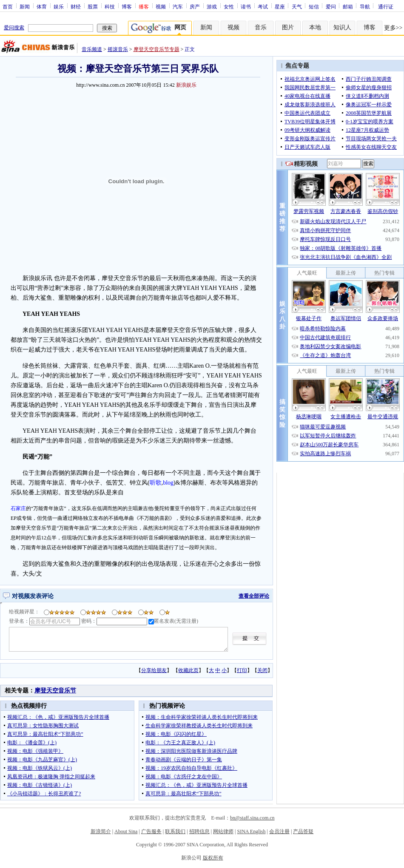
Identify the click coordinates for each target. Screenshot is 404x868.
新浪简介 (101, 831)
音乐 (261, 27)
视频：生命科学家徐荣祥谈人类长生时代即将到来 (202, 717)
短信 (314, 6)
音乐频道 (92, 49)
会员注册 (279, 831)
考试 (263, 6)
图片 (288, 27)
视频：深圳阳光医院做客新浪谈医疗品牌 (191, 751)
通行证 (386, 6)
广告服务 (151, 831)
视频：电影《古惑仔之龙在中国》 (184, 777)
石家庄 (18, 508)
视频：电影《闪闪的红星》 (176, 734)
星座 (280, 6)
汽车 (178, 6)
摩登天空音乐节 (55, 691)
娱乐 (59, 6)
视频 (161, 6)
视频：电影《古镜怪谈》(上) (40, 785)
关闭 (262, 670)
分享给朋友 (154, 670)
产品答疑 (303, 831)
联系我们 (175, 831)
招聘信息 (199, 831)
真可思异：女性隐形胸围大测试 (43, 726)
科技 (110, 6)
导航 (365, 6)
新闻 (25, 6)
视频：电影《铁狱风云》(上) (40, 768)
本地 (315, 27)
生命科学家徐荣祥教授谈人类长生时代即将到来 (199, 726)
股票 (93, 6)
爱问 (331, 6)
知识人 (342, 27)
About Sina (126, 831)
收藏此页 (188, 670)
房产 (195, 6)
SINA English (251, 831)
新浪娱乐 (186, 85)
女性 (229, 6)
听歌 (156, 483)
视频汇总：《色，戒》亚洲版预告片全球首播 (58, 717)
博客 (127, 6)
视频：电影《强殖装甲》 (35, 751)
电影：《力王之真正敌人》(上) (180, 743)
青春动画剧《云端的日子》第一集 (184, 760)
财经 (76, 6)
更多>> (393, 28)
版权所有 (213, 858)
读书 (246, 6)
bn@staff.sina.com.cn (252, 818)
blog (168, 483)
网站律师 (223, 831)
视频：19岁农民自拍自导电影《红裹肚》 (191, 768)
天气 (297, 6)
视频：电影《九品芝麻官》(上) (42, 760)
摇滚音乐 (118, 49)
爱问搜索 (14, 28)
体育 (42, 6)
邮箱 (348, 6)
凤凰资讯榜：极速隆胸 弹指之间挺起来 (51, 777)
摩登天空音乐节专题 (156, 49)
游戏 (212, 6)
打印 (242, 670)
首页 (8, 6)
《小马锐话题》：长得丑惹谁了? (44, 794)
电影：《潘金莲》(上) (32, 743)
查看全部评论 (254, 596)
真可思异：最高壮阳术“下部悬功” (45, 734)
